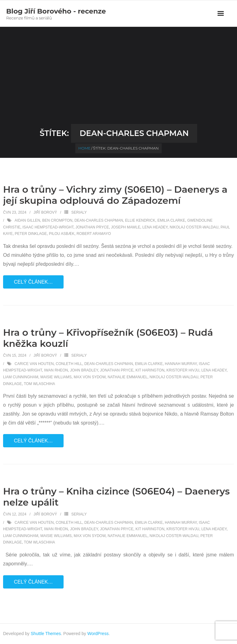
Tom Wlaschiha (39, 384)
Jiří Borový (45, 212)
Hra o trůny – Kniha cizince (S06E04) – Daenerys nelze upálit (116, 497)
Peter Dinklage (31, 234)
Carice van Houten (34, 364)
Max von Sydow (90, 377)
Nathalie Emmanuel (128, 377)
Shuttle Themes (46, 634)
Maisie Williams (56, 377)
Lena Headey (155, 227)
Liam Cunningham (21, 377)
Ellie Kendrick (140, 220)
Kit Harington (150, 370)
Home (84, 148)
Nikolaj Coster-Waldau (194, 227)
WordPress (98, 634)
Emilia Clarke (171, 220)
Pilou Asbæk (62, 234)
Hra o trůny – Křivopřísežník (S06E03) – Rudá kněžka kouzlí (108, 338)
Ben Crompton (57, 220)
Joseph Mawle (126, 227)
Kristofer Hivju (183, 370)
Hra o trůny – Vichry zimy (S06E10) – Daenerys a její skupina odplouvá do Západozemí (115, 195)
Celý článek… (33, 282)
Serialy (79, 212)
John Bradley (84, 370)
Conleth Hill (69, 364)
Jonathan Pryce (92, 227)
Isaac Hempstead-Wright (48, 227)
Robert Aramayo (94, 234)
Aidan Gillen (27, 220)
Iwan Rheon (56, 370)
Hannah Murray (181, 364)
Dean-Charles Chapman (99, 220)
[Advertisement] (118, 78)
